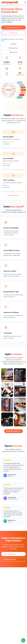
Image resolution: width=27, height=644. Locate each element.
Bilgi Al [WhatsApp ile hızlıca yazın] (13, 44)
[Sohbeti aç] (23, 640)
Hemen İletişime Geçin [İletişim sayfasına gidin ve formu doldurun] (11, 554)
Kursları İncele (13, 33)
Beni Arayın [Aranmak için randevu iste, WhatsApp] (14, 52)
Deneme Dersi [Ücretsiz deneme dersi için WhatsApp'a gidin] (14, 48)
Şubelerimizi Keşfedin (14, 431)
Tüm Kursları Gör (14, 195)
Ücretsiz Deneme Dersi (13, 27)
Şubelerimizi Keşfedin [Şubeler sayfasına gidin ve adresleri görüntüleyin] (10, 559)
